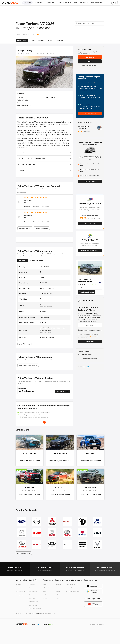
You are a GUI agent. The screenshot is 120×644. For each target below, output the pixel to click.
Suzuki (45, 598)
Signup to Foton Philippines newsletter (91, 330)
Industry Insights (20, 595)
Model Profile (22, 40)
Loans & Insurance (82, 3)
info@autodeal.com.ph (48, 613)
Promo (46, 207)
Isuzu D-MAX (60, 487)
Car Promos (40, 3)
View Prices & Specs (87, 292)
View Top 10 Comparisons (28, 365)
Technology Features (26, 164)
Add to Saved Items (90, 358)
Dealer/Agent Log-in (72, 584)
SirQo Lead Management (73, 591)
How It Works (19, 588)
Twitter (57, 595)
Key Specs (23, 260)
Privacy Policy (30, 613)
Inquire (90, 61)
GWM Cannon (90, 453)
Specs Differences (36, 260)
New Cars (28, 3)
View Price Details (42, 228)
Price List (41, 40)
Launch (20, 153)
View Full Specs (24, 344)
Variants (51, 40)
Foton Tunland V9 (30, 453)
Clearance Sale (34, 595)
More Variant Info (25, 228)
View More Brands (24, 553)
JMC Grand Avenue (60, 453)
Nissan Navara (90, 487)
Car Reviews (33, 591)
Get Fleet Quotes (90, 114)
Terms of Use (20, 613)
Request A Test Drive (90, 65)
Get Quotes (90, 57)
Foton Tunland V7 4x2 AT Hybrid (36, 197)
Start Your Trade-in (90, 181)
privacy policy (94, 336)
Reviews (32, 40)
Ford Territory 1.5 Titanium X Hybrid (85, 281)
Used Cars (52, 3)
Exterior (21, 170)
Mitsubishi (46, 588)
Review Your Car (63, 391)
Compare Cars (33, 602)
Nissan (45, 591)
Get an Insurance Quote (90, 251)
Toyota (45, 584)
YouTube (58, 591)
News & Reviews (66, 3)
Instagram (58, 588)
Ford (44, 595)
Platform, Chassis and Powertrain (31, 158)
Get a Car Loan (90, 223)
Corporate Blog (20, 591)
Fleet (31, 588)
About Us (18, 584)
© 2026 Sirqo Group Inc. (97, 624)
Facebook (58, 584)
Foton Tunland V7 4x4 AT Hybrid (36, 212)
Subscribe (90, 341)
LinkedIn (57, 598)
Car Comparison (99, 3)
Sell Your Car (33, 605)
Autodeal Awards (71, 588)
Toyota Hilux (30, 487)
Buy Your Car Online (35, 609)
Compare (60, 40)
